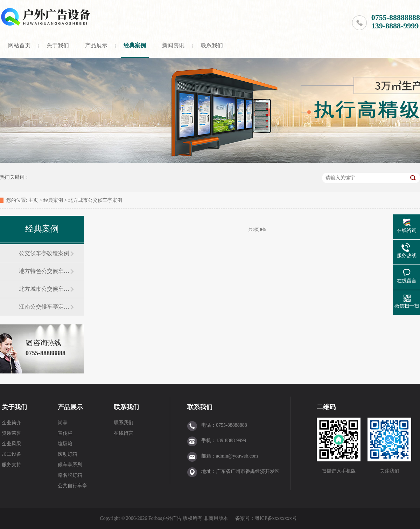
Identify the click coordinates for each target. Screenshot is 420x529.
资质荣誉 (12, 433)
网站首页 (19, 45)
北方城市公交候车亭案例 (95, 200)
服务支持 (12, 465)
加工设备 (12, 454)
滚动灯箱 (68, 454)
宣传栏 (65, 433)
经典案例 (135, 45)
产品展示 (96, 45)
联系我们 (212, 45)
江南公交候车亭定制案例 (44, 307)
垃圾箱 (65, 444)
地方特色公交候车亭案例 (44, 271)
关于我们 (58, 45)
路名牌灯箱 (70, 475)
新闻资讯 (173, 45)
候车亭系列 (70, 465)
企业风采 (12, 444)
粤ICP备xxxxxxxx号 (276, 518)
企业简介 (12, 423)
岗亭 (63, 423)
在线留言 (124, 433)
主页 (33, 200)
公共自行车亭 (72, 486)
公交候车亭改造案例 (44, 253)
